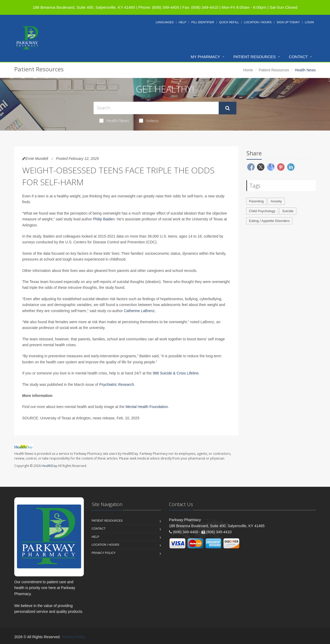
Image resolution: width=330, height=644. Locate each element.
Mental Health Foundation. (147, 407)
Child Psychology (262, 211)
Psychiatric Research (117, 384)
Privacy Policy (104, 553)
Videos (149, 121)
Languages (164, 22)
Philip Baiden (104, 219)
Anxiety (276, 201)
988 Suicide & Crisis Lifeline (176, 373)
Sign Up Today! (288, 22)
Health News (114, 121)
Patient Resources (255, 57)
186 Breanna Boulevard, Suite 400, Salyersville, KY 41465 (84, 7)
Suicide (288, 211)
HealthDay (49, 466)
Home (248, 70)
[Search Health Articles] (156, 108)
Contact (298, 57)
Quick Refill (229, 22)
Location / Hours (258, 22)
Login (309, 22)
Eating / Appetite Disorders (269, 221)
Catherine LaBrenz (139, 311)
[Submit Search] (228, 108)
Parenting (256, 201)
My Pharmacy (205, 57)
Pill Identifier (203, 22)
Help (183, 22)
